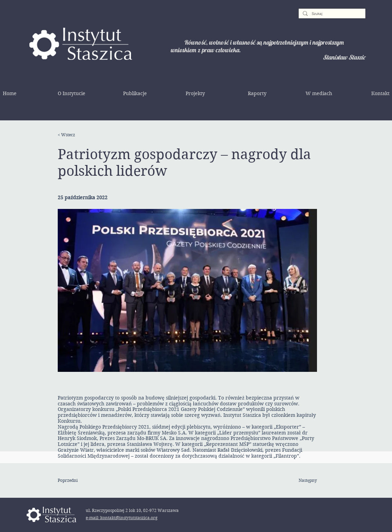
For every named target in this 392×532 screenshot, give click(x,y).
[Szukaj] (331, 14)
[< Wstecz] (80, 135)
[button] (72, 93)
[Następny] (300, 480)
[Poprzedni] (80, 480)
